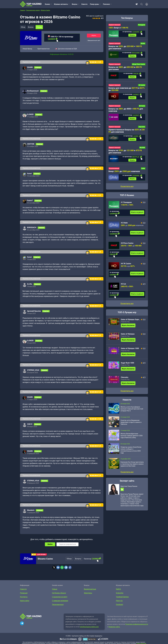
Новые (55, 589)
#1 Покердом (126, 206)
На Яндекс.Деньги (59, 593)
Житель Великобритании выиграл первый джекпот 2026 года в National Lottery (132, 439)
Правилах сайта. (114, 627)
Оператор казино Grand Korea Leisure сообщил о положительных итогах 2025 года (131, 453)
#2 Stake (124, 226)
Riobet (143, 44)
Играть (94, 35)
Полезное (106, 4)
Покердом (142, 25)
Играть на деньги (137, 216)
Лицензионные (58, 605)
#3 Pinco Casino (127, 247)
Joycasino (142, 129)
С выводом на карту (60, 597)
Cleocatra (125, 381)
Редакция (24, 593)
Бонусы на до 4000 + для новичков (126, 112)
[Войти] (146, 4)
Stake (143, 171)
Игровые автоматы (61, 4)
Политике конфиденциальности (137, 624)
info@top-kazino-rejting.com (89, 627)
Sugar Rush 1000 (127, 366)
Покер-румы (94, 4)
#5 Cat (123, 287)
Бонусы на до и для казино (125, 69)
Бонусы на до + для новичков (125, 48)
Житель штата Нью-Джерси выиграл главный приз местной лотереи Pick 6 (132, 412)
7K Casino (142, 86)
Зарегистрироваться (67, 544)
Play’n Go (119, 601)
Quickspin (120, 605)
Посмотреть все (127, 307)
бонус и (118, 28)
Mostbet (142, 150)
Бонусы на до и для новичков (125, 154)
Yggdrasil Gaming (122, 597)
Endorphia (120, 593)
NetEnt (118, 589)
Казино (47, 4)
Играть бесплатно (128, 329)
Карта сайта (25, 601)
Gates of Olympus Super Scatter (131, 323)
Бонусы (75, 4)
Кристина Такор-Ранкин (129, 490)
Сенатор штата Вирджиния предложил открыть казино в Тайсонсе (131, 426)
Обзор (23, 27)
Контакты (24, 597)
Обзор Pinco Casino (139, 65)
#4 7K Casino (126, 267)
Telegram (136, 4)
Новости (84, 4)
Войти (50, 544)
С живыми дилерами (60, 601)
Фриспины (88, 593)
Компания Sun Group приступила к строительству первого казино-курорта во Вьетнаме (132, 467)
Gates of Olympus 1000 (130, 352)
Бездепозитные (90, 589)
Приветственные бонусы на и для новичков (127, 133)
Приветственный (115, 25)
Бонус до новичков (124, 174)
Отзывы (41, 27)
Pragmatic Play (125, 325)
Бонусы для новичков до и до (127, 90)
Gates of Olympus (128, 337)
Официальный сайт (94, 41)
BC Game (142, 108)
